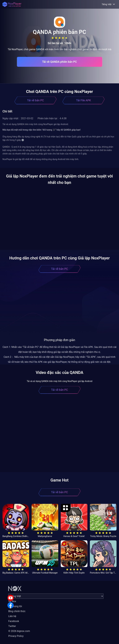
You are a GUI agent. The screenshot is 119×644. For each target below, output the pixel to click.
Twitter (12, 626)
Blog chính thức (17, 611)
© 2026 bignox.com (19, 631)
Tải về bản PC (35, 100)
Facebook (14, 621)
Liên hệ (12, 616)
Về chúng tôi (15, 606)
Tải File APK (83, 100)
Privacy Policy (16, 636)
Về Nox (12, 601)
